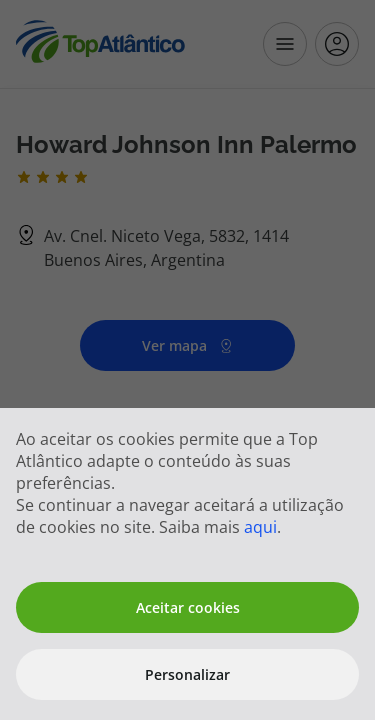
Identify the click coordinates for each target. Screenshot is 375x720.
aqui (260, 527)
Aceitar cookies (188, 607)
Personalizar (187, 674)
